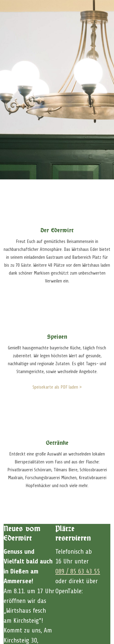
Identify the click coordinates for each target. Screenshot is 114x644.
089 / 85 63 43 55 (78, 571)
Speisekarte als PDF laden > (57, 387)
